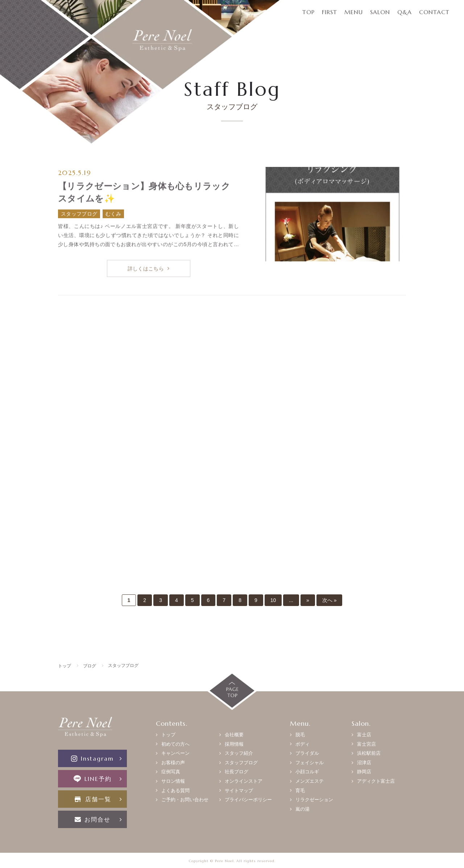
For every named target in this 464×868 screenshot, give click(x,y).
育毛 (300, 791)
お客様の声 (173, 763)
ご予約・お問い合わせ (185, 800)
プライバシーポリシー (248, 800)
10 (273, 600)
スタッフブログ (79, 214)
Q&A (405, 12)
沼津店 (364, 763)
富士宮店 (366, 744)
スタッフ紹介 (239, 753)
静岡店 (364, 772)
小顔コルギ (307, 772)
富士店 (364, 735)
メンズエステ (310, 781)
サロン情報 (173, 781)
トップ (168, 735)
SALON (380, 12)
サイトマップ (239, 791)
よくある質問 (175, 791)
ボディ (303, 744)
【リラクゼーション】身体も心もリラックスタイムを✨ (144, 193)
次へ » (330, 600)
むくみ (113, 214)
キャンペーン (175, 753)
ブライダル (307, 753)
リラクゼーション (314, 800)
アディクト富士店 (376, 781)
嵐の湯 (303, 809)
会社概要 (234, 735)
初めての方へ (175, 744)
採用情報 (234, 744)
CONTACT (434, 12)
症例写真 (171, 772)
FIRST (330, 12)
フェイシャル (310, 763)
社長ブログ (237, 772)
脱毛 (300, 735)
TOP (308, 12)
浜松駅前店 (369, 753)
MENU (354, 12)
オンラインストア (244, 781)
